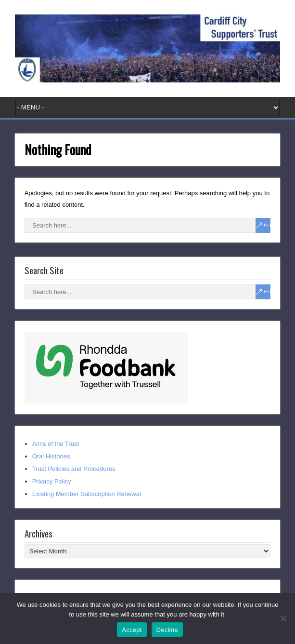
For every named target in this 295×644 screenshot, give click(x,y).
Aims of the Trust (56, 444)
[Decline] (283, 618)
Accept (132, 630)
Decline (167, 630)
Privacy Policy (52, 481)
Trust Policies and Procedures (74, 469)
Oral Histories (51, 456)
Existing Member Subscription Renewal (87, 494)
